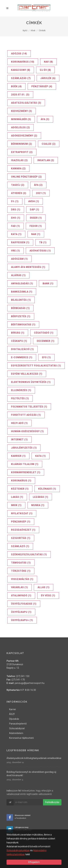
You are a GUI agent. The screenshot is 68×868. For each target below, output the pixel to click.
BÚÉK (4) (16, 86)
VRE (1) (16, 251)
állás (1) (44, 587)
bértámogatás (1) (23, 325)
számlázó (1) (20, 546)
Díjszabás (14, 719)
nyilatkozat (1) (22, 513)
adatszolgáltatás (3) (26, 103)
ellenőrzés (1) (21, 390)
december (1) (46, 341)
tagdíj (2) (18, 185)
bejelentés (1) (21, 300)
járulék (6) (48, 78)
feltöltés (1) (20, 398)
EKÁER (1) (36, 218)
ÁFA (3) (45, 119)
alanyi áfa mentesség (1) (28, 267)
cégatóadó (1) (44, 333)
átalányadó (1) (21, 596)
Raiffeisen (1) (20, 242)
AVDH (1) (34, 201)
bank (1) (48, 283)
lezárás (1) (41, 497)
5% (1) (15, 201)
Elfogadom (34, 862)
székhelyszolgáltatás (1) (29, 554)
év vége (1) (48, 596)
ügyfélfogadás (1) (24, 604)
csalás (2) (49, 144)
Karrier (13, 709)
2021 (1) (41, 193)
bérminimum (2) (22, 144)
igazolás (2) (19, 160)
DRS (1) (16, 210)
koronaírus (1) (21, 481)
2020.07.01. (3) (20, 95)
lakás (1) (17, 497)
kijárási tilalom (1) (25, 464)
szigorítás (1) (21, 538)
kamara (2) (18, 169)
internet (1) (19, 440)
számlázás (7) (21, 78)
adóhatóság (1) (40, 251)
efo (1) (46, 357)
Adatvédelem (16, 733)
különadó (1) (47, 489)
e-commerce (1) (22, 357)
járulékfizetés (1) (24, 448)
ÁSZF (12, 714)
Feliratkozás (52, 802)
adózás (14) (19, 54)
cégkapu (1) (19, 341)
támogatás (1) (21, 563)
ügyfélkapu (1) (21, 612)
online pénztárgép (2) (26, 177)
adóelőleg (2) (21, 127)
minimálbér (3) (21, 119)
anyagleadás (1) (22, 283)
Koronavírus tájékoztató (21, 738)
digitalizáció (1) (22, 349)
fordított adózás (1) (26, 415)
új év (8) (45, 70)
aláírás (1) (18, 275)
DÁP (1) (35, 210)
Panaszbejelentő (18, 724)
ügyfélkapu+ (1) (22, 620)
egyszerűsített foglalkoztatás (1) (36, 366)
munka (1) (38, 505)
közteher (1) (20, 489)
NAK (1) (36, 234)
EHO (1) (16, 218)
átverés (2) (19, 193)
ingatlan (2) (46, 160)
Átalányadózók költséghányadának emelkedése (34, 758)
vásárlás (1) (20, 587)
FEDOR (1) (36, 226)
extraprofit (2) (22, 152)
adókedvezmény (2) (24, 136)
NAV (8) (48, 62)
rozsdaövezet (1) (23, 530)
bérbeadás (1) (20, 308)
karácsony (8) (21, 70)
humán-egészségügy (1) (27, 431)
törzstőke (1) (21, 571)
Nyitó (25, 31)
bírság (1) (18, 333)
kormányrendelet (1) (26, 472)
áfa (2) (38, 185)
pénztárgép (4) (42, 86)
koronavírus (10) (23, 62)
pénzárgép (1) (21, 522)
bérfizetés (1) (21, 316)
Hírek (33, 31)
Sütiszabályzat (17, 728)
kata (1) (41, 456)
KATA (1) (16, 234)
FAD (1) (16, 226)
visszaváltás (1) (22, 579)
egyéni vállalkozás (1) (27, 374)
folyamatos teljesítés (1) (29, 407)
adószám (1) (19, 259)
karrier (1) (18, 456)
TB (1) (43, 242)
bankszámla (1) (22, 292)
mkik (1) (16, 505)
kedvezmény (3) (22, 111)
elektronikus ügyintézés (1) (31, 382)
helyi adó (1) (19, 423)
